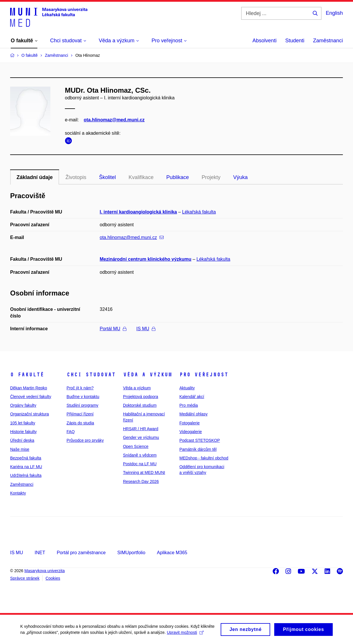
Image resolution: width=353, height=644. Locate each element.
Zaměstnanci (328, 41)
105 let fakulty (23, 423)
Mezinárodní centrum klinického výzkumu (146, 259)
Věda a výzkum (148, 375)
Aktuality (187, 388)
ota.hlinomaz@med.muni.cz (114, 120)
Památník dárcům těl (198, 449)
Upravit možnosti (185, 635)
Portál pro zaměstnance (81, 553)
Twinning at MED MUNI (144, 472)
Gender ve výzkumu (141, 437)
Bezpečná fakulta (26, 458)
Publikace (178, 177)
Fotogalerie (189, 423)
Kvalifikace (141, 177)
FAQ (71, 432)
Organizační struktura (30, 414)
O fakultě (27, 375)
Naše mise (20, 449)
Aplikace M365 (172, 553)
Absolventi (265, 41)
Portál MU (113, 329)
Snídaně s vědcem (140, 455)
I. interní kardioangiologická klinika (138, 212)
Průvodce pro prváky (85, 440)
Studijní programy (83, 405)
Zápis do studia (80, 423)
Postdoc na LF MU (140, 464)
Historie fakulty (23, 432)
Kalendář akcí (192, 397)
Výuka (240, 177)
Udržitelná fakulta (26, 475)
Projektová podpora (141, 397)
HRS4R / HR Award (141, 429)
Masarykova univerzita (44, 571)
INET (40, 553)
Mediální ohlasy (193, 414)
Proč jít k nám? (80, 388)
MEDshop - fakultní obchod (204, 458)
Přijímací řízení (80, 414)
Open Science (136, 446)
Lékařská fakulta (199, 212)
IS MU (146, 329)
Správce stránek (25, 578)
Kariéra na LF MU (26, 467)
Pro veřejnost (204, 375)
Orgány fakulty (23, 405)
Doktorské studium (140, 405)
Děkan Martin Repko (29, 388)
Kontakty (18, 493)
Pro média (189, 405)
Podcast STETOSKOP (200, 440)
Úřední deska (22, 440)
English (334, 13)
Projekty (211, 177)
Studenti (295, 41)
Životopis (76, 177)
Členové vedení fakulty (31, 397)
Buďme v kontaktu (83, 397)
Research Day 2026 (141, 481)
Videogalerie (191, 432)
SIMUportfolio (131, 553)
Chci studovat (91, 375)
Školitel (107, 177)
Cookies (53, 578)
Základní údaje (35, 177)
